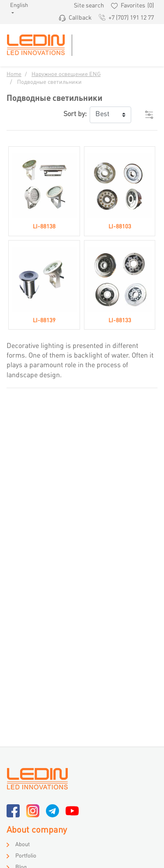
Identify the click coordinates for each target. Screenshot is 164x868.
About (23, 845)
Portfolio (26, 856)
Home (14, 75)
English (16, 6)
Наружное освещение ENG (66, 75)
